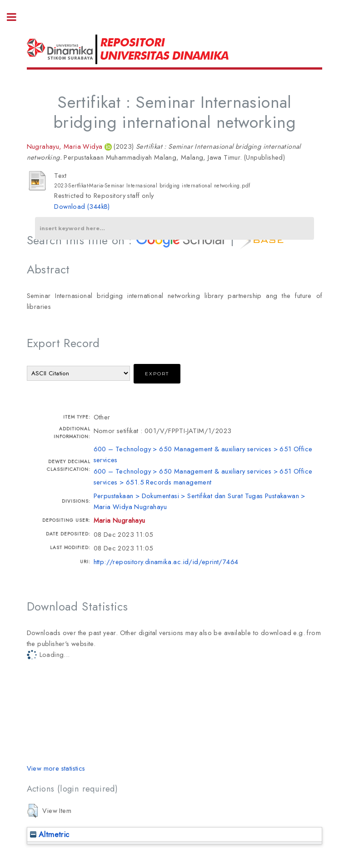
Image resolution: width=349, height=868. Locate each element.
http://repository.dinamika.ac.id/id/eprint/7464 (166, 562)
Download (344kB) (82, 206)
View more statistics (56, 768)
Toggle (16, 17)
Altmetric (50, 834)
